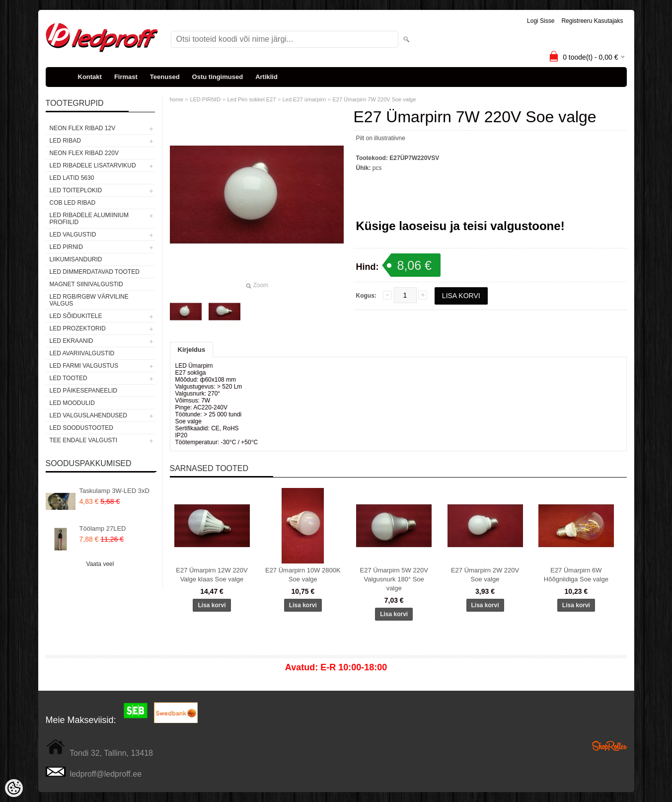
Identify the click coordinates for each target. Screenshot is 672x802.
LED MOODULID (72, 403)
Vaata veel (100, 564)
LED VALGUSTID (73, 235)
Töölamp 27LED (103, 528)
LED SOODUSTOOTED (81, 428)
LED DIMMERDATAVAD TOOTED (95, 272)
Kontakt (90, 77)
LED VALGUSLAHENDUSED (89, 415)
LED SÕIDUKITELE (76, 316)
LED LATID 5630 (72, 178)
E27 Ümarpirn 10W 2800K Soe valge (303, 575)
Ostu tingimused (218, 77)
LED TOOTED (69, 378)
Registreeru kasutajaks (592, 21)
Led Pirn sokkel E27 (251, 99)
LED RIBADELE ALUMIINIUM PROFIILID (89, 219)
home (177, 99)
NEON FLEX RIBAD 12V (83, 128)
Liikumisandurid (76, 259)
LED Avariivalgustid (82, 353)
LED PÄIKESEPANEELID (84, 391)
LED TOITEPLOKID (76, 190)
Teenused (165, 77)
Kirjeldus (192, 350)
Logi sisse (541, 21)
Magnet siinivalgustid (86, 284)
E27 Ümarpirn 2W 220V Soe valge (485, 575)
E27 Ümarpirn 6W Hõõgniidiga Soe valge (576, 575)
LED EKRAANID (72, 341)
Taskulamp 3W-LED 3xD (114, 491)
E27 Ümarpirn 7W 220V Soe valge (374, 99)
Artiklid (266, 77)
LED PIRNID (66, 247)
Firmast (126, 77)
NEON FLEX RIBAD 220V (84, 153)
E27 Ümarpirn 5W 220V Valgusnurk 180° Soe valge (394, 579)
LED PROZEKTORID (78, 328)
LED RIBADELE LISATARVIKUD (93, 165)
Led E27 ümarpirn (304, 99)
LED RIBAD (65, 141)
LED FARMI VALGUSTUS (84, 366)
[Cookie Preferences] (14, 788)
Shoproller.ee (609, 746)
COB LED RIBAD (73, 203)
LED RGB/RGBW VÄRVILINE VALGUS (89, 300)
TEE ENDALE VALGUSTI (83, 440)
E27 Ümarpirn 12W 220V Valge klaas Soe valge (212, 575)
